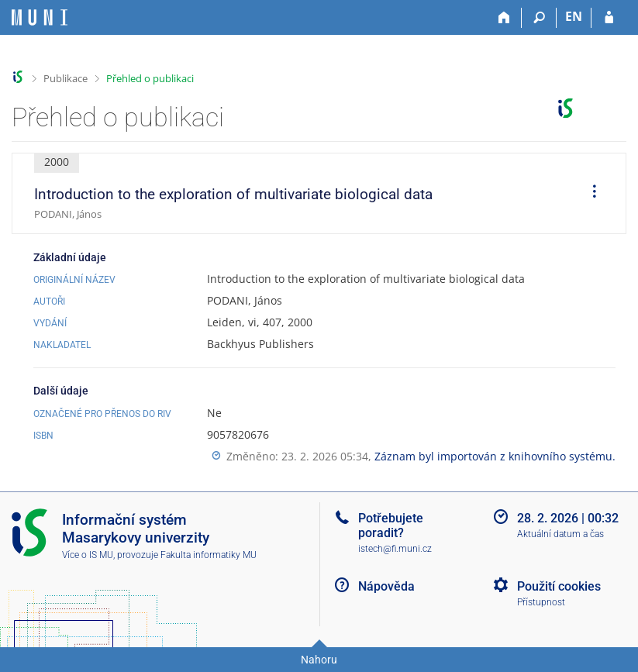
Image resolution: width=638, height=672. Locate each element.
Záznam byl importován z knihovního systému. (495, 456)
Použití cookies (559, 586)
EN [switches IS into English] (574, 16)
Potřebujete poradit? (391, 526)
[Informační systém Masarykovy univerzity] (40, 17)
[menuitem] (589, 194)
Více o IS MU (88, 555)
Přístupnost (541, 602)
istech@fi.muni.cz (395, 549)
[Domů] (504, 18)
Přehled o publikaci (150, 78)
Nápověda (386, 586)
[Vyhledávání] (539, 18)
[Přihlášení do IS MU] (609, 18)
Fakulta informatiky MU (209, 555)
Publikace (66, 78)
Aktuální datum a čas (560, 534)
